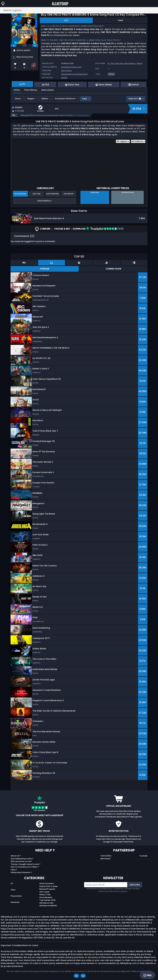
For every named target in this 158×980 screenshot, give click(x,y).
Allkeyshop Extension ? (21, 872)
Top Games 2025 (47, 900)
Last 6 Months (53, 194)
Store (18, 99)
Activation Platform (65, 99)
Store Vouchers (47, 883)
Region (31, 99)
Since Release (20, 194)
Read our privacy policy (142, 971)
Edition (45, 99)
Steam (64, 78)
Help (147, 975)
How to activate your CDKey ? (25, 867)
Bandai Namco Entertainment (75, 74)
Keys (85, 99)
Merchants (105, 859)
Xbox (13, 890)
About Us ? (16, 856)
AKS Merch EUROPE (48, 906)
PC (12, 883)
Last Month (69, 194)
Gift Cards (44, 892)
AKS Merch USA (46, 903)
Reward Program (47, 889)
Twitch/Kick (106, 856)
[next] (35, 45)
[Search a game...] (79, 10)
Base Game (48, 90)
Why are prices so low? (21, 861)
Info (66, 20)
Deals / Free (45, 895)
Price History (31, 90)
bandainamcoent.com (71, 67)
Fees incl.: (135, 99)
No (83, 976)
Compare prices (82, 115)
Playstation (16, 896)
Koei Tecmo (67, 71)
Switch (140, 63)
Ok (76, 976)
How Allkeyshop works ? (22, 859)
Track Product (44, 201)
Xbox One (119, 63)
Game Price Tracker (49, 886)
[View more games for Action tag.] (112, 75)
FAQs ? (14, 870)
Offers (17, 90)
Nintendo (15, 902)
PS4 (112, 63)
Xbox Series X (130, 63)
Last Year (37, 194)
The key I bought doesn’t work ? (26, 864)
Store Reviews (46, 897)
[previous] (14, 45)
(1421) (105, 229)
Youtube (143, 856)
